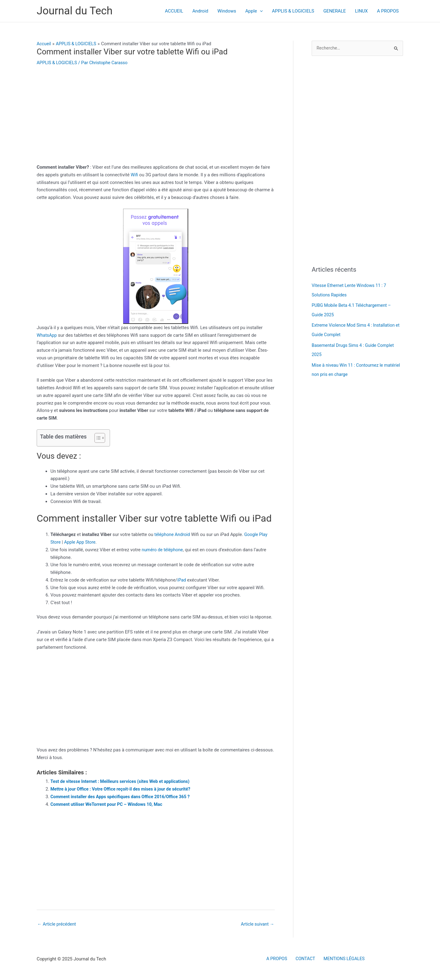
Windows (227, 11)
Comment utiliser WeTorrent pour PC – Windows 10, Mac (109, 804)
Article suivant (257, 924)
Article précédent (57, 924)
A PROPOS (388, 11)
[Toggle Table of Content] (97, 438)
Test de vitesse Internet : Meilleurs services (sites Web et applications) (123, 781)
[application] (260, 11)
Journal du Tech (75, 11)
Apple (254, 11)
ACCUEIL (174, 11)
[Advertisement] (156, 118)
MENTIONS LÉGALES (341, 959)
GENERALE (335, 11)
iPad (182, 580)
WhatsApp (47, 335)
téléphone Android (173, 534)
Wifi (135, 175)
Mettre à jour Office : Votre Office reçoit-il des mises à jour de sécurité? (124, 789)
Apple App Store (81, 542)
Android (200, 11)
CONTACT (305, 959)
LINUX (361, 11)
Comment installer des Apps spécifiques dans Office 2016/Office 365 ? (123, 797)
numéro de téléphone (163, 550)
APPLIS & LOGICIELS (293, 11)
